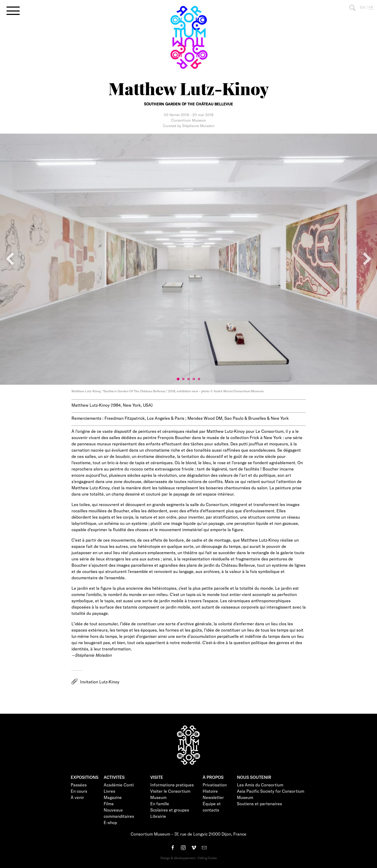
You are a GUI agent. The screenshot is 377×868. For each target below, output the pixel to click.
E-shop (110, 822)
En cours (79, 791)
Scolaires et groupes (170, 810)
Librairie (158, 816)
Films (109, 804)
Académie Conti (119, 785)
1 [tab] (178, 379)
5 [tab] (199, 379)
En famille (160, 804)
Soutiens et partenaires (259, 804)
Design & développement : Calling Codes (189, 858)
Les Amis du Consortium (260, 785)
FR (371, 7)
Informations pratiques (172, 785)
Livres (109, 791)
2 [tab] (183, 379)
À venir (77, 797)
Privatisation (215, 785)
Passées (79, 785)
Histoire (210, 791)
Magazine (113, 797)
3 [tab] (188, 379)
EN (362, 7)
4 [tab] (194, 379)
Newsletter (213, 797)
